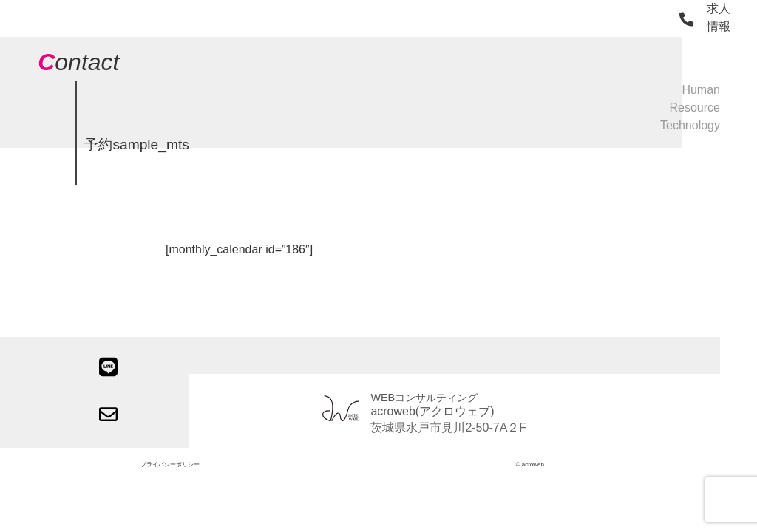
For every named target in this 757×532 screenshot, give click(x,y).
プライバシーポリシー (170, 464)
